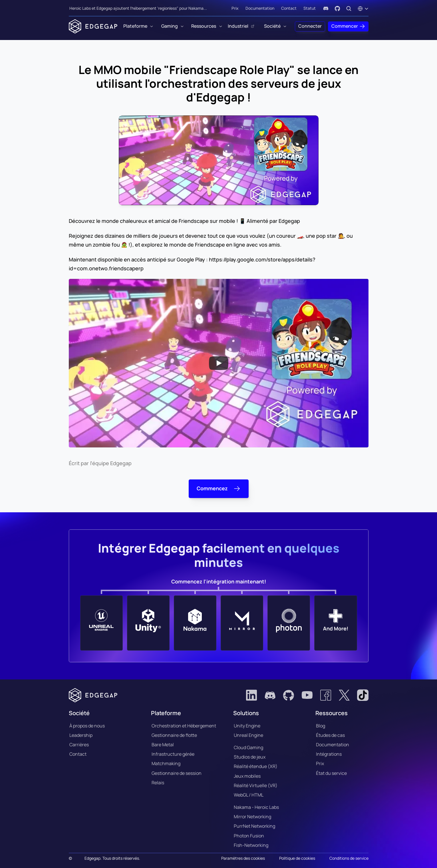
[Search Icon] (349, 9)
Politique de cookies (297, 858)
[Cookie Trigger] (243, 858)
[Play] (219, 363)
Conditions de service (349, 858)
